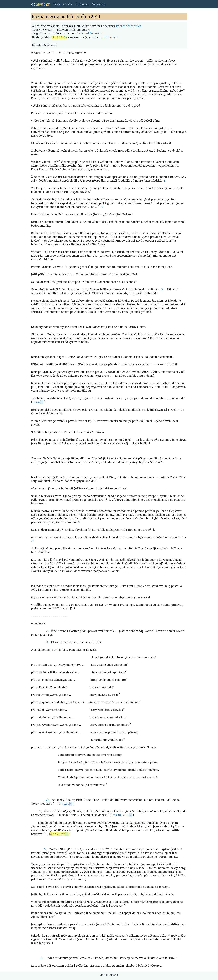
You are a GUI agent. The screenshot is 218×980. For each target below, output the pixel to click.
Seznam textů (63, 4)
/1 (164, 181)
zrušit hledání (108, 37)
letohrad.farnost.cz (129, 26)
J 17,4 (36, 402)
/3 (162, 289)
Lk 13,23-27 (59, 37)
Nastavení (82, 4)
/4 (79, 522)
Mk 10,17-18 (120, 815)
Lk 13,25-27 (57, 834)
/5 (32, 541)
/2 (102, 207)
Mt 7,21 (64, 804)
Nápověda (99, 4)
